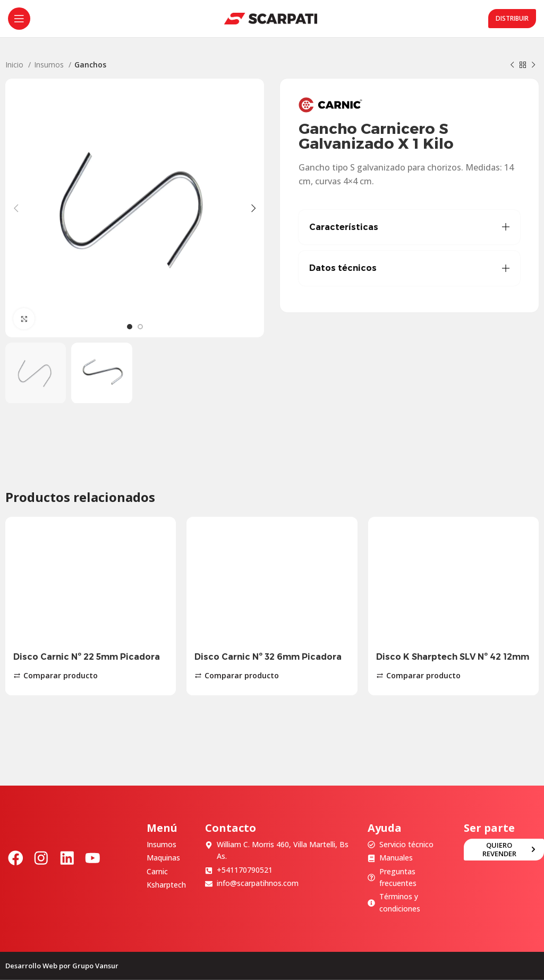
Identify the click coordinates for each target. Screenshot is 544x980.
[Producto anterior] (512, 65)
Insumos (50, 65)
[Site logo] (271, 18)
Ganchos (90, 65)
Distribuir (512, 18)
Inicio (15, 65)
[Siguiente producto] (533, 65)
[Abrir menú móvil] (19, 19)
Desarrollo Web (31, 966)
